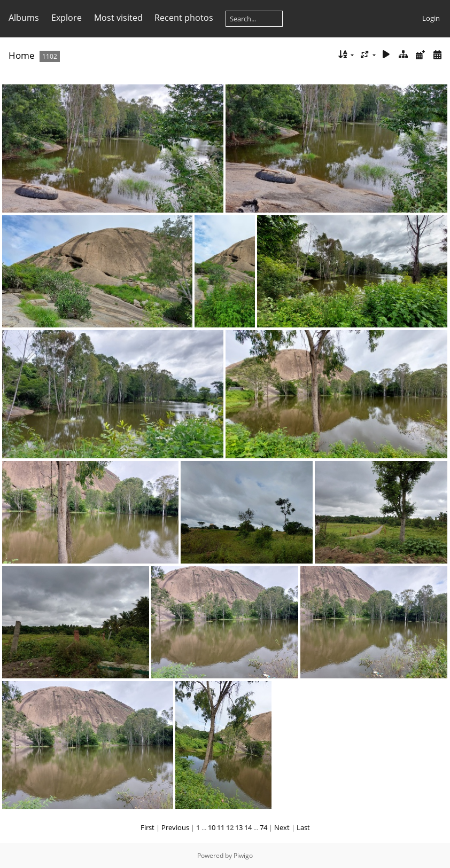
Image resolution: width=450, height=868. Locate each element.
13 (239, 827)
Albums (24, 18)
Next (282, 827)
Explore (67, 18)
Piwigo (243, 855)
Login (431, 18)
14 (248, 827)
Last (303, 827)
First (148, 827)
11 (221, 827)
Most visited (118, 18)
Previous (175, 827)
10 (212, 827)
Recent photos (184, 18)
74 (263, 827)
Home (22, 55)
